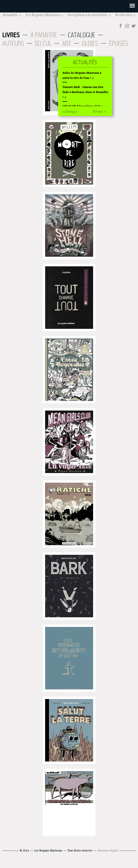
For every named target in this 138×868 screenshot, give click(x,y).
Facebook (121, 26)
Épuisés (119, 43)
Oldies (90, 43)
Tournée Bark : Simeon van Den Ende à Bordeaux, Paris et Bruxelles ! (85, 92)
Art (67, 43)
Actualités (10, 15)
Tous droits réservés (80, 850)
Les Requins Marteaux (43, 15)
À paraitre (44, 35)
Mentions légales (108, 850)
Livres (11, 35)
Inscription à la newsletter (88, 15)
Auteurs (13, 43)
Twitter (134, 26)
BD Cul (43, 43)
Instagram (127, 26)
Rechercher (124, 15)
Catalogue (82, 35)
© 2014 (24, 850)
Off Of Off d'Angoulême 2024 (81, 106)
